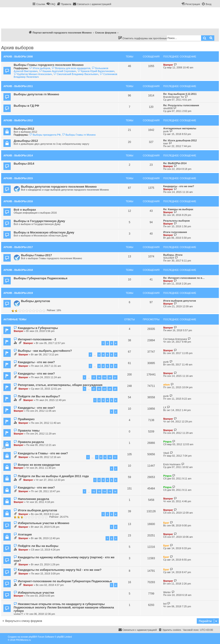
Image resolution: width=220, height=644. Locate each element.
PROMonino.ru (23, 640)
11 (115, 457)
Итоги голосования (175, 232)
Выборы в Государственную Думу (39, 221)
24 (110, 389)
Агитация (25, 534)
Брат (166, 523)
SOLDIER (169, 258)
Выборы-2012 (24, 129)
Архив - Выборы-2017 (18, 247)
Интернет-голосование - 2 (37, 339)
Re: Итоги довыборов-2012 (180, 140)
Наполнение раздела (33, 499)
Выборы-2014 (24, 164)
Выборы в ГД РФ (26, 106)
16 (115, 491)
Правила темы (29, 431)
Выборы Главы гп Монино (79, 135)
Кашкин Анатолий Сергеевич (58, 71)
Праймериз (26, 419)
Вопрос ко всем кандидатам (39, 465)
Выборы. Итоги (173, 255)
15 (110, 491)
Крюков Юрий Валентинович (96, 71)
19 (104, 377)
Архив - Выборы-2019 (18, 293)
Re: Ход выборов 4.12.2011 (180, 94)
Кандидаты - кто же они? (179, 186)
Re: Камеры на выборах (178, 209)
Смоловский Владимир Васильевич (76, 74)
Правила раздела (31, 442)
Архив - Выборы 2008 (18, 57)
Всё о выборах (25, 210)
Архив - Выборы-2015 (18, 178)
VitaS (166, 453)
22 (99, 389)
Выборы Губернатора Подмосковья (40, 278)
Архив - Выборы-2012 (18, 120)
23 (104, 389)
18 (99, 377)
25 (115, 389)
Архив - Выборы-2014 (18, 155)
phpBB (32, 637)
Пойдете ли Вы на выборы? (39, 396)
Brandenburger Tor (174, 97)
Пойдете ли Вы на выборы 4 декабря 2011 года (53, 476)
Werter (167, 592)
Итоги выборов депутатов (180, 301)
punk (166, 131)
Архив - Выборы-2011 (18, 86)
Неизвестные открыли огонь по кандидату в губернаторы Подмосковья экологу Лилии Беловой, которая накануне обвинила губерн (64, 607)
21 (115, 377)
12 (94, 491)
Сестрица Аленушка (175, 339)
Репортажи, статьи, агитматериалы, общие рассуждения (60, 385)
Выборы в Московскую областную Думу (44, 232)
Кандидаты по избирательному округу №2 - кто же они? (60, 570)
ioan (166, 143)
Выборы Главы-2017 (36, 255)
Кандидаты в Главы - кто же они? (43, 453)
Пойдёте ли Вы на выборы (38, 546)
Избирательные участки (36, 593)
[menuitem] (51, 4)
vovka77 (18, 614)
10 (110, 457)
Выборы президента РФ (45, 135)
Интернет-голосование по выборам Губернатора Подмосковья (65, 581)
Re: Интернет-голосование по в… (184, 278)
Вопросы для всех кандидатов (71, 68)
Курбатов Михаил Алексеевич (33, 74)
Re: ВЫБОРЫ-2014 (175, 163)
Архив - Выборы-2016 (18, 201)
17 (94, 377)
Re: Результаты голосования (181, 105)
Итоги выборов (40, 68)
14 (104, 491)
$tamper (168, 65)
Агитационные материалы (180, 128)
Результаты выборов (176, 221)
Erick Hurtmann (172, 464)
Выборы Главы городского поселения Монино (49, 65)
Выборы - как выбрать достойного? (45, 351)
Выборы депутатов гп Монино (36, 94)
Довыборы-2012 (26, 141)
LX (165, 407)
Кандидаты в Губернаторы (38, 328)
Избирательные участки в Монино (43, 523)
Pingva (167, 442)
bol (165, 604)
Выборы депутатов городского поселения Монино (59, 187)
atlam (167, 385)
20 (110, 377)
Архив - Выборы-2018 (18, 270)
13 (99, 491)
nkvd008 (168, 108)
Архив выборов (17, 48)
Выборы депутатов (35, 301)
